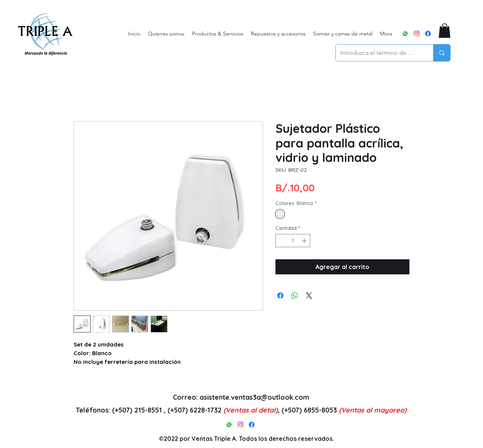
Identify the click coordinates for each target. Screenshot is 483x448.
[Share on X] (309, 296)
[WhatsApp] (405, 34)
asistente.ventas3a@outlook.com (254, 397)
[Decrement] (281, 241)
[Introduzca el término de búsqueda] (379, 53)
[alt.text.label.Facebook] (428, 34)
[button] (445, 31)
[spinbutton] (293, 241)
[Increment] (305, 241)
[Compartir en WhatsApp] (295, 296)
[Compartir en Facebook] (280, 296)
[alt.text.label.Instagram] (417, 34)
